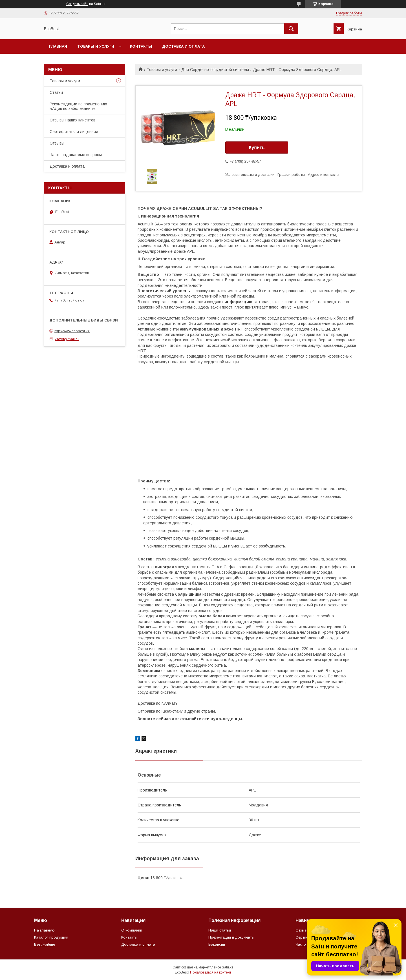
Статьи (56, 92)
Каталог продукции (51, 937)
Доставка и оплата (183, 46)
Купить (257, 148)
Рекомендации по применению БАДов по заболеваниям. (78, 106)
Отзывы (57, 143)
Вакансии (217, 944)
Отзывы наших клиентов (72, 120)
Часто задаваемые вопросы (76, 155)
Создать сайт (77, 4)
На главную (44, 930)
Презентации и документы (231, 937)
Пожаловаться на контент (211, 972)
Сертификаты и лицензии (74, 132)
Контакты (141, 46)
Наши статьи (220, 930)
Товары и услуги (96, 46)
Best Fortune (45, 944)
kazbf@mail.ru (67, 339)
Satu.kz (228, 967)
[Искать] (291, 29)
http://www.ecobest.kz (72, 331)
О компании (132, 930)
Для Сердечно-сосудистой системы (215, 70)
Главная (58, 46)
